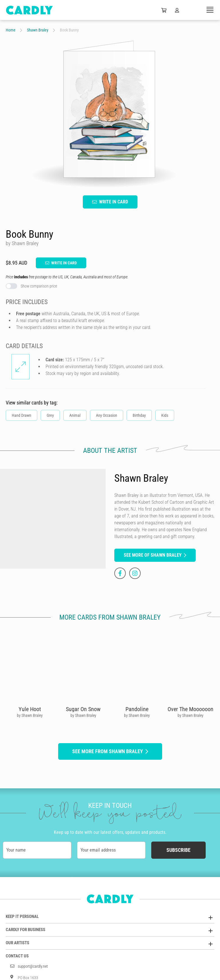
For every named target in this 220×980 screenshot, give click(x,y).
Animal (75, 415)
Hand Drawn (21, 415)
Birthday (139, 415)
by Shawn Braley (30, 715)
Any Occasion (107, 415)
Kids (165, 415)
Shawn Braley (38, 30)
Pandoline (137, 709)
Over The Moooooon (190, 709)
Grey (50, 415)
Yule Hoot (30, 709)
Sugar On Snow (83, 709)
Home (11, 30)
